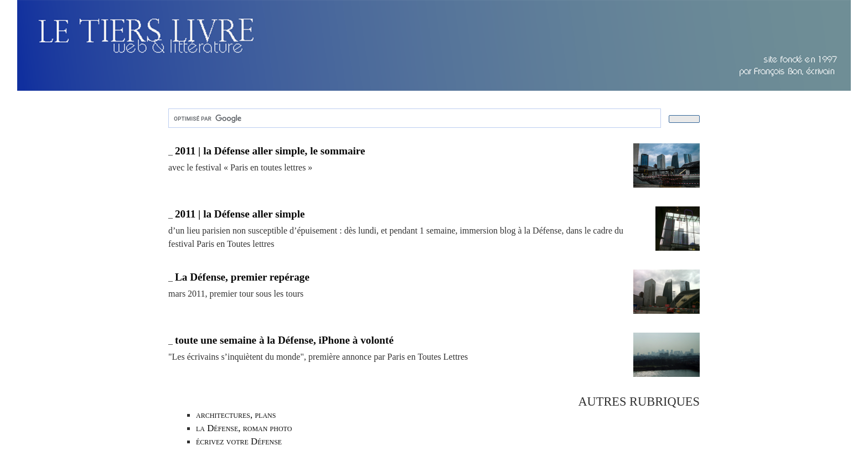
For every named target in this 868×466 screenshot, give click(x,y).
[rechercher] (414, 118)
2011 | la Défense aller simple (240, 214)
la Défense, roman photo (244, 428)
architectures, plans (236, 415)
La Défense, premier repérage (242, 277)
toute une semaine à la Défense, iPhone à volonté (284, 340)
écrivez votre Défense (239, 441)
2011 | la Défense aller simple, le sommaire (270, 151)
